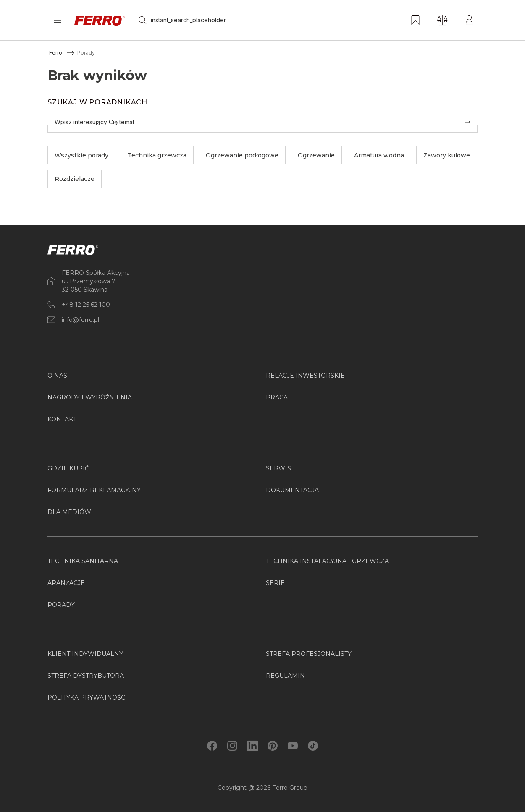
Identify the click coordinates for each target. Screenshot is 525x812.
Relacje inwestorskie (305, 376)
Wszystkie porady (81, 155)
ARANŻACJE (66, 583)
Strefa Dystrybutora (86, 676)
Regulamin (285, 676)
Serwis (278, 468)
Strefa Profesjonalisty (309, 654)
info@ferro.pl (80, 320)
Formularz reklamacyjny (94, 490)
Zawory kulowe (447, 155)
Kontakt (62, 419)
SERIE (275, 583)
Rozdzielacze (75, 179)
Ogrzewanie (316, 155)
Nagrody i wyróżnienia (90, 397)
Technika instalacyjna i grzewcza (327, 561)
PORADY (61, 605)
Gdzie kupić (68, 468)
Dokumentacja (292, 490)
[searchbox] (266, 20)
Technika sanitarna (83, 561)
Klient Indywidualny (85, 654)
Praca (277, 397)
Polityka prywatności (87, 697)
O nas (57, 376)
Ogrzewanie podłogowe (242, 155)
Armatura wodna (379, 155)
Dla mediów (69, 512)
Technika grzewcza (157, 155)
